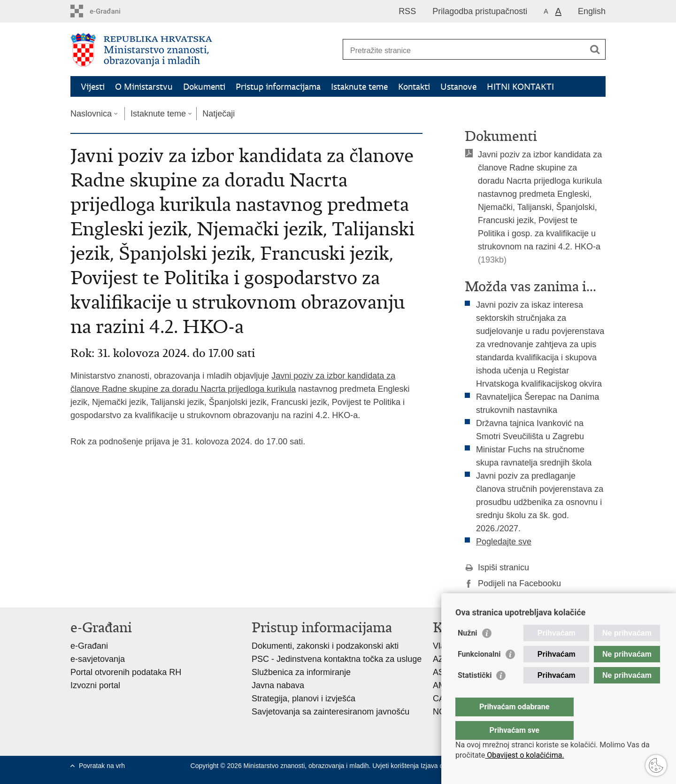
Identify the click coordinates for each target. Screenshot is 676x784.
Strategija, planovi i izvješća (303, 699)
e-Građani (89, 646)
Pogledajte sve (504, 542)
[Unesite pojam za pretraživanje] (464, 50)
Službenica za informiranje (301, 672)
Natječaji (219, 114)
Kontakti (414, 87)
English (592, 11)
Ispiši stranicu (497, 567)
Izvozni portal (95, 685)
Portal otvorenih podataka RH (126, 672)
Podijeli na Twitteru (507, 599)
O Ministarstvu (144, 87)
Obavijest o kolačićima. (524, 755)
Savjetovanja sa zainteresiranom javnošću (330, 712)
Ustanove (458, 87)
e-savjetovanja (98, 659)
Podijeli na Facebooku (513, 583)
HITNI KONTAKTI (520, 87)
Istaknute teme (359, 87)
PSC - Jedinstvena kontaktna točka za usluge (337, 659)
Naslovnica (91, 114)
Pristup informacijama (278, 87)
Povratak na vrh (102, 766)
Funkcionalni (479, 673)
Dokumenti (204, 87)
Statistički (475, 694)
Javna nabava (278, 685)
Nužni (468, 652)
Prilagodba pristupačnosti (480, 11)
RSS (407, 11)
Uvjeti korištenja (396, 766)
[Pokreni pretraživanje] (595, 49)
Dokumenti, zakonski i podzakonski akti (325, 646)
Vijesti (93, 87)
